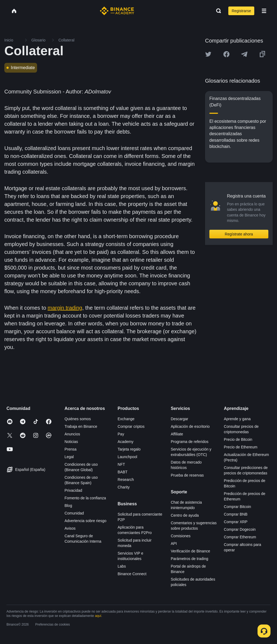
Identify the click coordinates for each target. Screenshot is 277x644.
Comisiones (181, 536)
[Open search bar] (217, 11)
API (174, 543)
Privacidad (73, 490)
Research (126, 480)
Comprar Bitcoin (238, 507)
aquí (98, 616)
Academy (126, 442)
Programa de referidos (189, 442)
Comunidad (74, 513)
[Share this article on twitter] (208, 54)
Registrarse (241, 11)
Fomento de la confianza (85, 498)
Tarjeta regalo (129, 449)
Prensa (70, 449)
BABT (123, 472)
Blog (68, 506)
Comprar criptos (131, 426)
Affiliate (177, 434)
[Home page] (117, 11)
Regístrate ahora (239, 234)
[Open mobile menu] (264, 11)
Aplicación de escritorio (190, 426)
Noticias (71, 442)
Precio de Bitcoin (238, 439)
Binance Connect (132, 574)
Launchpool (127, 457)
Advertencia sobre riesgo (85, 521)
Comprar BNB (236, 514)
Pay (121, 434)
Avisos (70, 528)
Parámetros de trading (189, 559)
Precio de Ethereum (241, 447)
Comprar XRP (236, 522)
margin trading (65, 308)
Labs (122, 566)
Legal (69, 457)
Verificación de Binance (190, 551)
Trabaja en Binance (81, 426)
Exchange (126, 419)
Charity (124, 487)
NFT (121, 464)
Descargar (179, 419)
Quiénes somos (78, 419)
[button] (264, 11)
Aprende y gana (237, 419)
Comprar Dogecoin (240, 529)
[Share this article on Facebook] (226, 54)
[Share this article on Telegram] (244, 54)
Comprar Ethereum (240, 537)
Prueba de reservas (187, 475)
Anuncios (72, 434)
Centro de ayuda (185, 515)
